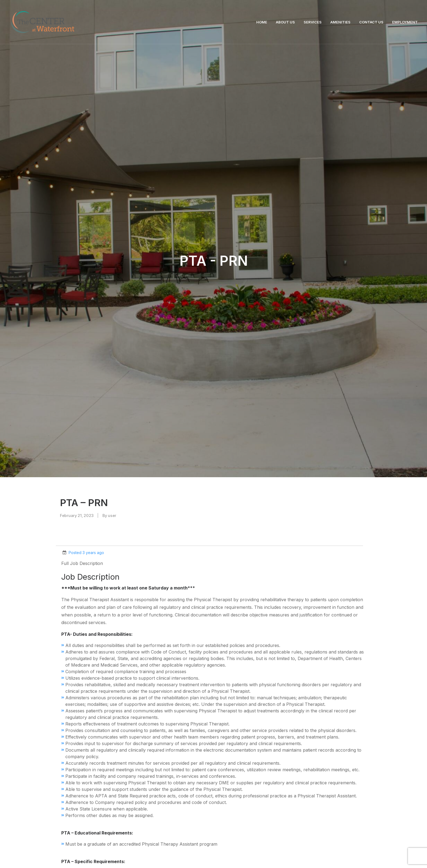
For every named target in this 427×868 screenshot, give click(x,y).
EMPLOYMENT (405, 22)
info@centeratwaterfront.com (143, 816)
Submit (343, 618)
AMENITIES (340, 22)
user (112, 146)
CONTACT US (371, 22)
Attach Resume (77, 599)
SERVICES (313, 22)
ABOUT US (285, 22)
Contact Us (213, 743)
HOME (262, 22)
